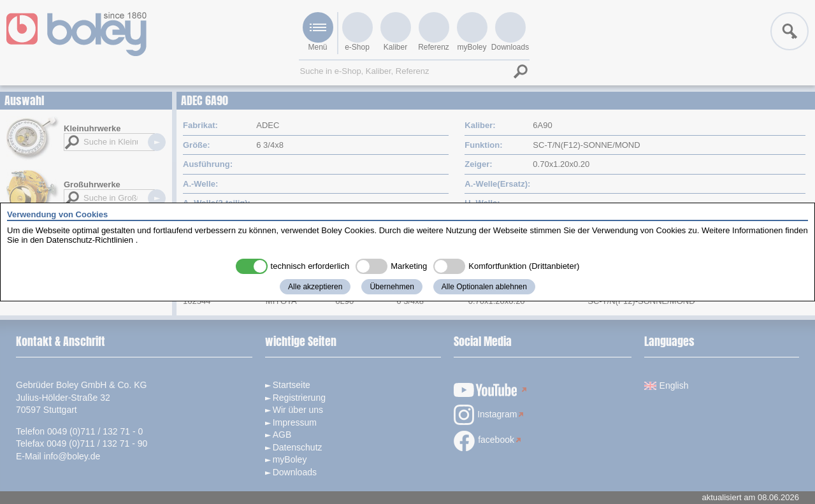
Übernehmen (392, 287)
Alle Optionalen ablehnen (484, 287)
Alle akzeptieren (315, 287)
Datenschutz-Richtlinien (90, 240)
